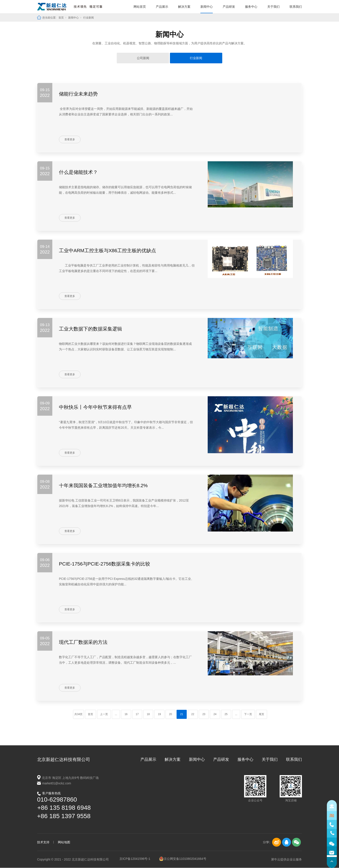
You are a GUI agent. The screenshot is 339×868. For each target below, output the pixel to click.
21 (182, 714)
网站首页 (140, 7)
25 (226, 714)
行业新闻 (89, 18)
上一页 (104, 714)
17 (137, 714)
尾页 (262, 714)
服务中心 (251, 7)
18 (148, 714)
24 (215, 714)
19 (159, 714)
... (116, 714)
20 (170, 714)
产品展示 (162, 7)
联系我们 (296, 7)
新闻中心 (207, 7)
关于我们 (273, 7)
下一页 (248, 714)
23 (204, 714)
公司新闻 (143, 58)
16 (126, 714)
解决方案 (184, 7)
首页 (61, 18)
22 (193, 714)
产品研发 (229, 7)
